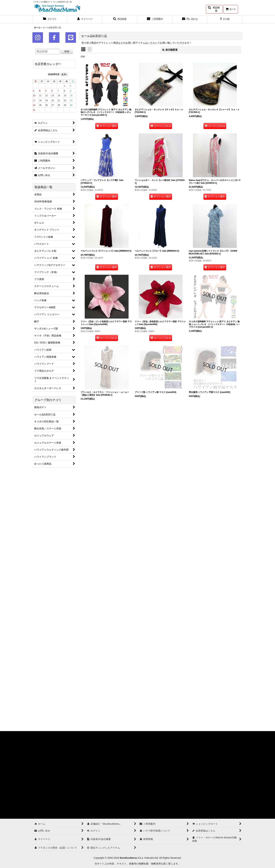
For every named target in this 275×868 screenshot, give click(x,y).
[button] (214, 9)
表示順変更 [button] (170, 50)
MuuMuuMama (128, 858)
